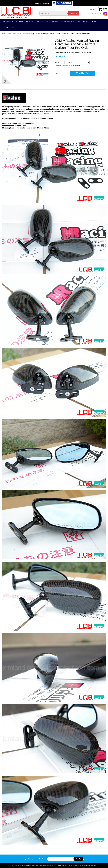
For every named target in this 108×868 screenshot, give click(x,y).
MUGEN (86, 22)
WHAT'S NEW (8, 22)
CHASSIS (19, 22)
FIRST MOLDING (52, 22)
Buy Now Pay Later (42, 3)
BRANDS (29, 22)
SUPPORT (92, 9)
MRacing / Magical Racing (24, 34)
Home (4, 34)
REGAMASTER (8, 28)
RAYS (94, 22)
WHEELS (39, 22)
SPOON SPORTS (68, 22)
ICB (78, 22)
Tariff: (57, 62)
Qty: (57, 74)
